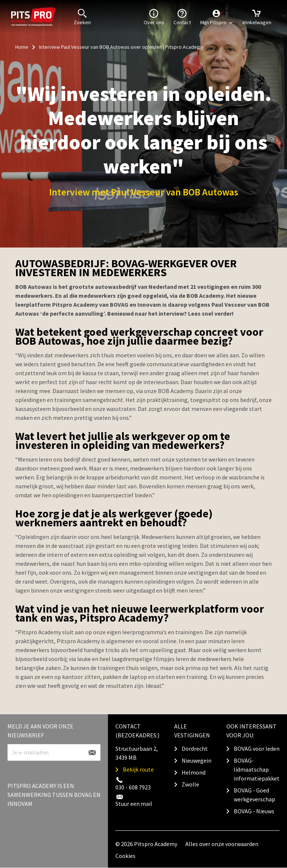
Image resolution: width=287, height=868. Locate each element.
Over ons (154, 16)
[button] (216, 17)
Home (22, 47)
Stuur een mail (134, 804)
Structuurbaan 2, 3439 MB (137, 753)
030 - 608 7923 (133, 787)
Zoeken (82, 16)
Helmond (194, 772)
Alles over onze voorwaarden (222, 844)
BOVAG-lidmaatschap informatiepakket (257, 769)
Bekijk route (138, 769)
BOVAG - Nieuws (254, 811)
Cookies (125, 856)
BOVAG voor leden (257, 749)
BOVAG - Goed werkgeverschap (254, 795)
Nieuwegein (197, 760)
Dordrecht (195, 749)
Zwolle (190, 784)
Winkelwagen (257, 16)
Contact (182, 16)
